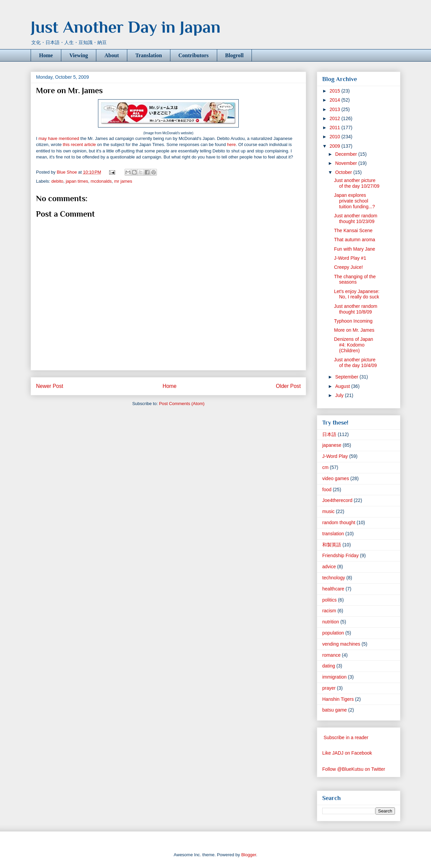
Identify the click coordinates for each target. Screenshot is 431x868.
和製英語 (332, 545)
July (340, 395)
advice (329, 567)
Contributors (194, 55)
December (346, 154)
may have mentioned (59, 138)
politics (329, 600)
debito (57, 181)
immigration (334, 677)
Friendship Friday (340, 555)
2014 (336, 100)
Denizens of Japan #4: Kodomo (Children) (354, 345)
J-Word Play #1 (350, 258)
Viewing (79, 55)
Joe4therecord (337, 500)
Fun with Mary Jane (355, 249)
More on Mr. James (354, 330)
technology (334, 578)
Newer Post (50, 386)
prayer (329, 688)
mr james (123, 181)
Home (46, 55)
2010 (336, 137)
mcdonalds (101, 181)
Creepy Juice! (349, 267)
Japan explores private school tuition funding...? (355, 201)
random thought (339, 522)
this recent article (79, 144)
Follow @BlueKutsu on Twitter (354, 769)
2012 (336, 118)
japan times (77, 181)
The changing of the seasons (355, 279)
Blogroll (235, 55)
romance (331, 655)
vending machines (341, 644)
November (346, 163)
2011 (336, 128)
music (328, 511)
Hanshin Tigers (338, 699)
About (112, 55)
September (347, 377)
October (344, 172)
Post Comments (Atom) (182, 404)
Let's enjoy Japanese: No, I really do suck (357, 294)
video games (336, 478)
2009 (336, 146)
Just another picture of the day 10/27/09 (357, 183)
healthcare (333, 589)
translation (333, 534)
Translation (149, 55)
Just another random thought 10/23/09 (356, 219)
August (343, 386)
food (327, 490)
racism (329, 611)
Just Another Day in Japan (126, 27)
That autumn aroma (355, 240)
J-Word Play (335, 456)
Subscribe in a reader (346, 737)
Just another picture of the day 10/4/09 (355, 363)
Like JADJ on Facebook (347, 753)
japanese (332, 445)
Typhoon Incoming (353, 321)
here (231, 144)
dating (329, 666)
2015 (336, 91)
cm (325, 467)
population (333, 633)
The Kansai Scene (353, 230)
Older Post (288, 386)
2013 (336, 109)
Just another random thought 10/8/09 (356, 309)
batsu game (335, 710)
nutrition (331, 622)
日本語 (329, 434)
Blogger (248, 855)
